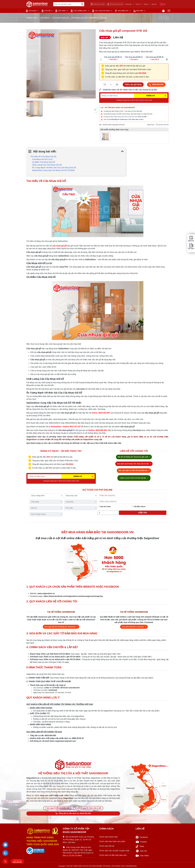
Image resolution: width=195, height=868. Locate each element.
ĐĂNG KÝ (151, 96)
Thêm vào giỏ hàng (133, 85)
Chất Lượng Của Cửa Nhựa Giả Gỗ (47, 165)
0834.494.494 (156, 85)
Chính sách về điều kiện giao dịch (113, 855)
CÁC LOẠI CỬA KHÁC (101, 11)
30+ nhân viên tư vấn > (136, 119)
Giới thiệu (128, 4)
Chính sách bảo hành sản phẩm (112, 841)
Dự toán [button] (191, 246)
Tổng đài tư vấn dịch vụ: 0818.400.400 (73, 813)
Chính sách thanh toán (108, 837)
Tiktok (140, 846)
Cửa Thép (60, 11)
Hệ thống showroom (115, 4)
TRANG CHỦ (32, 18)
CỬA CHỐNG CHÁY (79, 11)
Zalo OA (141, 851)
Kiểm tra (143, 513)
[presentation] (27, 110)
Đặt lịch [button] (191, 239)
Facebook (142, 837)
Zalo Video (142, 856)
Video (146, 4)
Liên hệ (154, 4)
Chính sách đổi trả (107, 846)
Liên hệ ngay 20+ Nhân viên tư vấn (88, 808)
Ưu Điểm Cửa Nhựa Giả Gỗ (44, 162)
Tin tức (138, 4)
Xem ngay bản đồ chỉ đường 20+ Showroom (61, 627)
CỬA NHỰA (31, 11)
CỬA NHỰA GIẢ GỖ (60, 18)
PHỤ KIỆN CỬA (122, 11)
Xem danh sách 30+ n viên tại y (134, 627)
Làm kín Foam (104, 507)
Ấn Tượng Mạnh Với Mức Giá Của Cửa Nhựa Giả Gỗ (54, 168)
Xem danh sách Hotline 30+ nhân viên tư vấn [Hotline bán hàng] (134, 464)
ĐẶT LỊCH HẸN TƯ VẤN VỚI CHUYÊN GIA (134, 471)
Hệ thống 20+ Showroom (119, 119)
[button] (5, 845)
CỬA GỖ (46, 11)
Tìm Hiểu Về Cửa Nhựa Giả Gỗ (43, 157)
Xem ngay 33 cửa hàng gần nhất (57, 808)
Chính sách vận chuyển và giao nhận (114, 851)
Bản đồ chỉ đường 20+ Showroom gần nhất (134, 457)
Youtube (141, 842)
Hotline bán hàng (98, 4)
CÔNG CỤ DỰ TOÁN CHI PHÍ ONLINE (134, 478)
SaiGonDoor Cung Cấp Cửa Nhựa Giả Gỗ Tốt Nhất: (54, 170)
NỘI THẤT (138, 11)
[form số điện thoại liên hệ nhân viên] (134, 90)
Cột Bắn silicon (139, 507)
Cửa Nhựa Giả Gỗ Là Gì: (42, 159)
